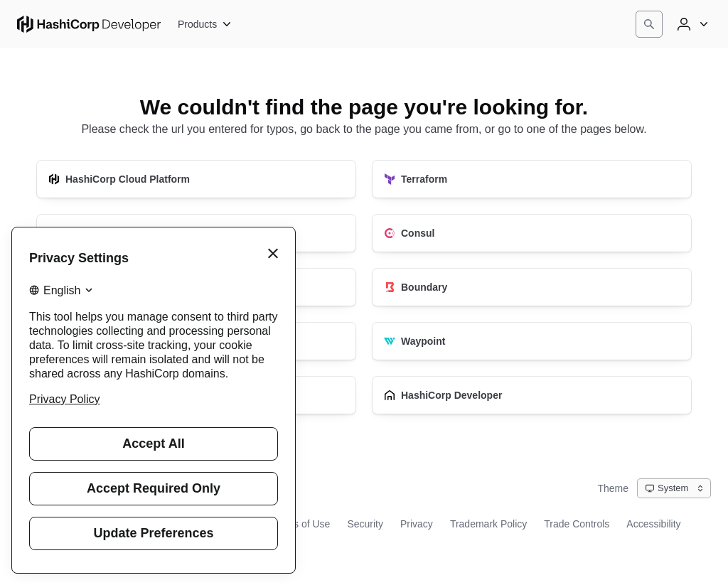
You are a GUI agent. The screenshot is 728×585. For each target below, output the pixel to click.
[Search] (649, 24)
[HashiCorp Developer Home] (89, 24)
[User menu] (691, 24)
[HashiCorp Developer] (532, 395)
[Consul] (532, 233)
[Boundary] (532, 287)
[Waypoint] (532, 341)
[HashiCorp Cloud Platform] (196, 179)
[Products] (205, 24)
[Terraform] (532, 179)
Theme (613, 488)
